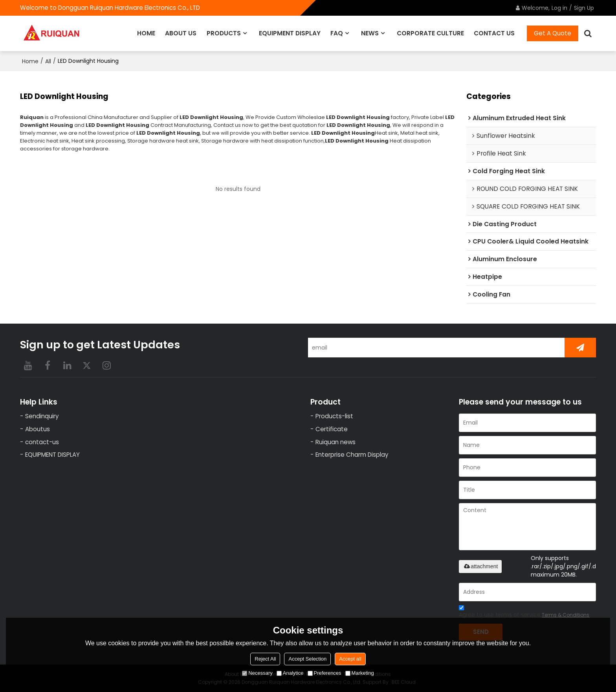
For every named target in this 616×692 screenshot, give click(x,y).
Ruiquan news (335, 442)
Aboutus (38, 429)
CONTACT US (494, 33)
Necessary (257, 673)
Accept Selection (307, 659)
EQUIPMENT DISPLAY (290, 33)
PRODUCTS (224, 33)
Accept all (350, 659)
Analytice (290, 673)
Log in (559, 8)
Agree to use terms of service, (524, 612)
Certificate (332, 429)
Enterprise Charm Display (352, 455)
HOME (146, 33)
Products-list (334, 416)
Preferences (324, 673)
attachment (480, 566)
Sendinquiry (42, 416)
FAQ (337, 33)
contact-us (42, 442)
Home (30, 61)
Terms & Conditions (566, 615)
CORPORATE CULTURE (430, 33)
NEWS (370, 33)
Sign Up (584, 8)
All (48, 61)
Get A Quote (553, 33)
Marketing (360, 673)
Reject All (265, 659)
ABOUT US (181, 33)
